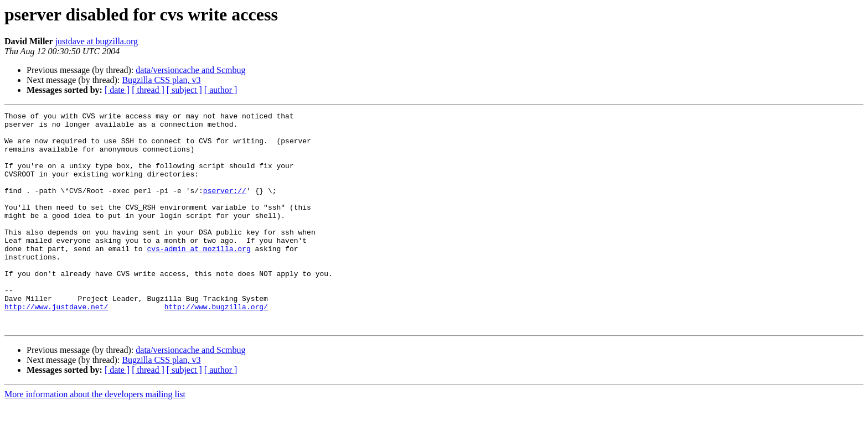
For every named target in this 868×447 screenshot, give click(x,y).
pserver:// (225, 207)
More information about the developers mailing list (95, 437)
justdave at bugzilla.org (97, 41)
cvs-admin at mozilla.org (198, 277)
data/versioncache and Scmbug (190, 70)
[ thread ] (148, 90)
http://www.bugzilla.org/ (216, 346)
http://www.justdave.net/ (56, 346)
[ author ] (221, 90)
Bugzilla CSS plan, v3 (161, 80)
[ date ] (117, 90)
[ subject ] (184, 90)
